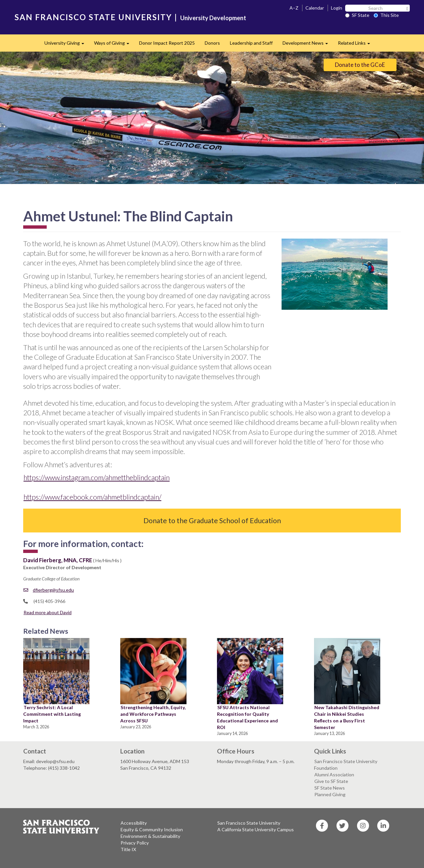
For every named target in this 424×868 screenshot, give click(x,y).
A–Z (294, 8)
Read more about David (48, 612)
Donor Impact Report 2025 (167, 43)
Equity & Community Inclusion (152, 829)
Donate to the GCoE (360, 65)
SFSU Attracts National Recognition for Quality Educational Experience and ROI (247, 717)
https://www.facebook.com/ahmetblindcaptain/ (92, 497)
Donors (212, 43)
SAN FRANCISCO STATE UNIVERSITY (93, 17)
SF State (357, 15)
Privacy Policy (135, 843)
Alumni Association (334, 775)
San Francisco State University (249, 823)
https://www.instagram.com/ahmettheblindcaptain (97, 477)
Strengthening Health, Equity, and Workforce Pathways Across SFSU (153, 714)
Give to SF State (331, 781)
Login (337, 8)
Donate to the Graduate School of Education (212, 520)
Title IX (128, 849)
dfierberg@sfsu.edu (49, 590)
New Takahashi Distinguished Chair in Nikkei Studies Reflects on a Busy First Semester (347, 717)
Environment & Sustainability (150, 836)
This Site (386, 15)
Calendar (315, 8)
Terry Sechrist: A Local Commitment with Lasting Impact (52, 714)
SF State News (330, 788)
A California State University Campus (256, 829)
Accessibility (134, 823)
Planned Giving (330, 794)
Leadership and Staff (251, 43)
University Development (213, 18)
